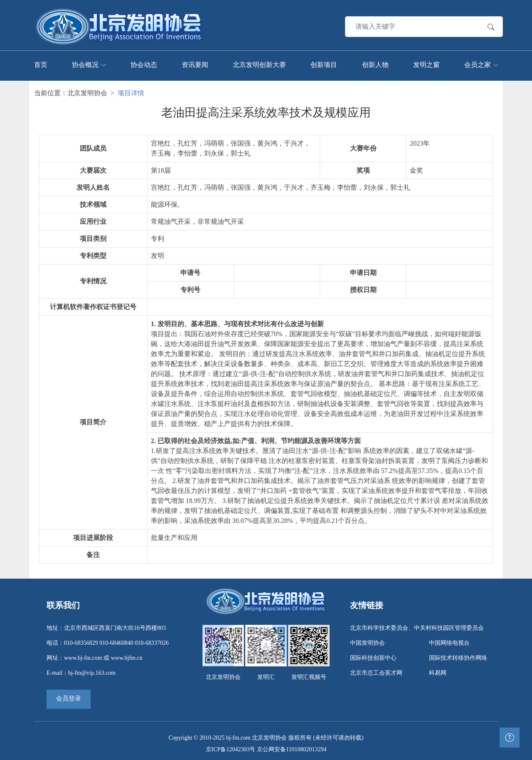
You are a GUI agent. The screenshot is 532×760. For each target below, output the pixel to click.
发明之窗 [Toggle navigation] (426, 63)
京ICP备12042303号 (231, 746)
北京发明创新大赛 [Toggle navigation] (259, 63)
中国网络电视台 (449, 639)
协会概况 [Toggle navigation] (85, 63)
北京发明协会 (87, 89)
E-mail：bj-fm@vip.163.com (81, 669)
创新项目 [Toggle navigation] (324, 63)
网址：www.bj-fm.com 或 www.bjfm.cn (95, 654)
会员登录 (69, 695)
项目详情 (131, 89)
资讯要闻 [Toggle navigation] (195, 63)
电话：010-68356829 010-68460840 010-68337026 (108, 639)
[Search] (406, 25)
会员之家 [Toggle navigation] (478, 63)
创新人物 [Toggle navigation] (375, 63)
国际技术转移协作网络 (458, 654)
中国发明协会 (367, 639)
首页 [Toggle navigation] (41, 63)
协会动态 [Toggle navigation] (144, 63)
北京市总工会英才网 (376, 669)
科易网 (438, 669)
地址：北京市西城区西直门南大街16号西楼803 (106, 624)
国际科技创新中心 (373, 654)
